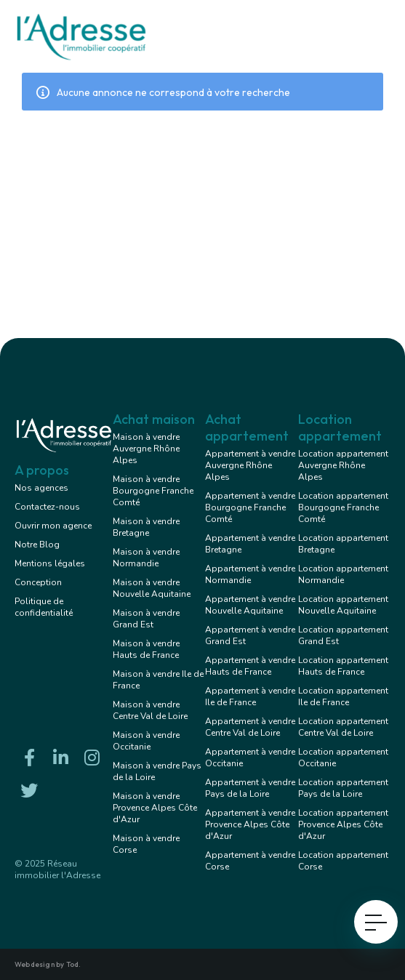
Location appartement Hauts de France (343, 666)
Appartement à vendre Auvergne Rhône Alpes (250, 465)
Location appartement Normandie (343, 574)
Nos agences (41, 488)
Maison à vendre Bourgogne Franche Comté (153, 491)
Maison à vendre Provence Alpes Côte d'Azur (155, 808)
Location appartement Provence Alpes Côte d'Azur (343, 824)
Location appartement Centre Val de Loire (343, 727)
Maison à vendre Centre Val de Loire (150, 710)
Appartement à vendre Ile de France (250, 696)
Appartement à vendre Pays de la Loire (250, 788)
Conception (38, 582)
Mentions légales (50, 563)
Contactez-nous (47, 507)
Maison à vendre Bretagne (146, 527)
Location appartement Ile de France (343, 696)
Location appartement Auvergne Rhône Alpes (343, 465)
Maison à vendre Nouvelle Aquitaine (152, 588)
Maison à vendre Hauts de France (146, 649)
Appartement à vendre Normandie (250, 574)
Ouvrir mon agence (53, 526)
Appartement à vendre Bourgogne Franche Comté (250, 507)
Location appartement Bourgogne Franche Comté (343, 507)
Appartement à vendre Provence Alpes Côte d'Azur (250, 824)
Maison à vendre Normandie (146, 558)
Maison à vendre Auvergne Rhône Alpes (146, 449)
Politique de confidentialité (44, 607)
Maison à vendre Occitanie (146, 741)
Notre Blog (37, 545)
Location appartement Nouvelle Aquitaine (343, 605)
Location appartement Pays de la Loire (343, 788)
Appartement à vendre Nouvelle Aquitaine (250, 605)
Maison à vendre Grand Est (146, 619)
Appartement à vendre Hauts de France (250, 666)
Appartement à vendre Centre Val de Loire (250, 727)
